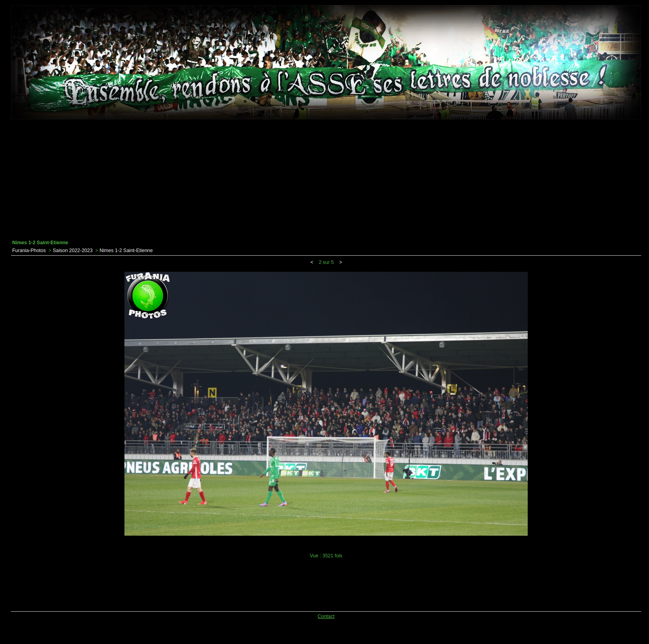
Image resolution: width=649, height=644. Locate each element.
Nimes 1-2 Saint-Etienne (126, 251)
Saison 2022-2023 (73, 251)
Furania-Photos (29, 251)
